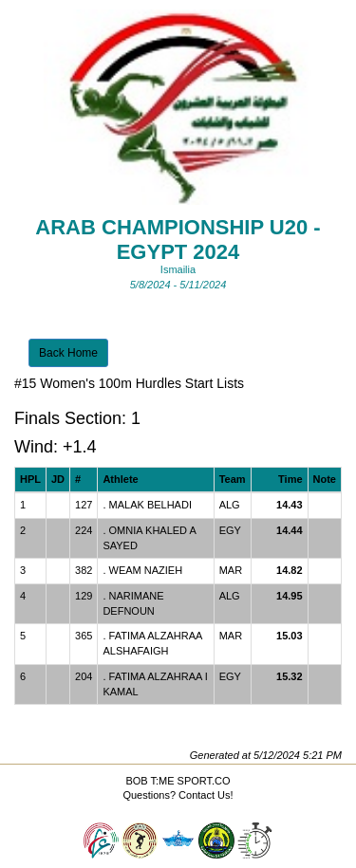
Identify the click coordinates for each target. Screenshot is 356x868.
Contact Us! (206, 795)
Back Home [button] (68, 353)
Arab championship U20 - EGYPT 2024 (178, 240)
